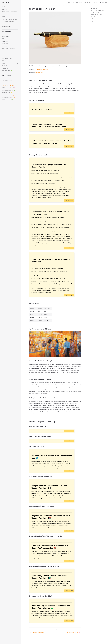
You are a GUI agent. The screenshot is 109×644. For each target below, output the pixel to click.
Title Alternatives (95, 13)
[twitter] (100, 2)
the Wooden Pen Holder (41, 69)
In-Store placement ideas (97, 19)
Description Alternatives (97, 15)
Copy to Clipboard (69, 113)
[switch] (96, 2)
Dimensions (94, 17)
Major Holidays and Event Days (98, 21)
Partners (6, 2)
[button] (10, 7)
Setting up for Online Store (97, 10)
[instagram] (103, 2)
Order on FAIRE (40, 73)
